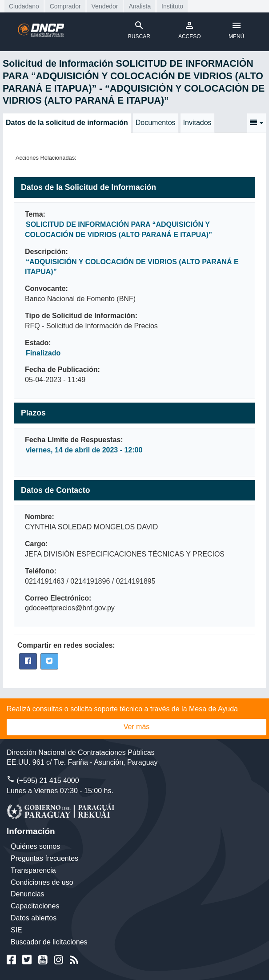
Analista (140, 6)
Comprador (65, 6)
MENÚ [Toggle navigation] (236, 30)
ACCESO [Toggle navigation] (190, 30)
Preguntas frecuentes (44, 858)
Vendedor (105, 6)
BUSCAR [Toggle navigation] (139, 30)
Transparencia (33, 870)
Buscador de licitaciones (49, 942)
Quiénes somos (35, 846)
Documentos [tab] (156, 123)
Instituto (172, 6)
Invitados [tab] (197, 123)
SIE (16, 930)
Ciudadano (24, 6)
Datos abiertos (34, 918)
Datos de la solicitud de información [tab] (67, 123)
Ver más (137, 727)
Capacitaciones (35, 906)
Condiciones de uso (42, 882)
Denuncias (28, 894)
